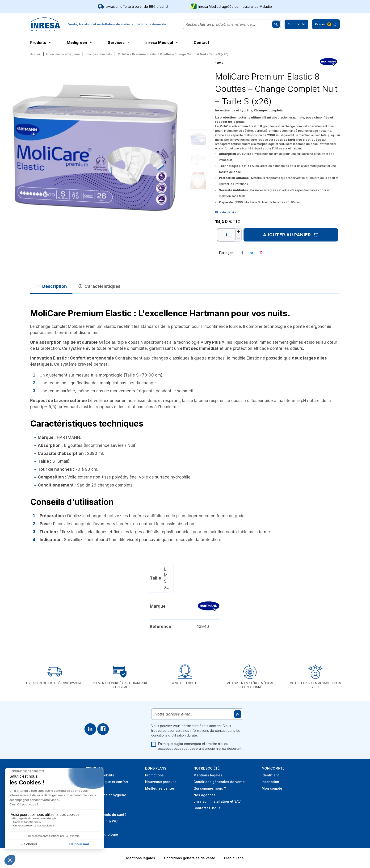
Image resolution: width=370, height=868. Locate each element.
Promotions (154, 775)
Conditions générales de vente (219, 782)
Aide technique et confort (107, 782)
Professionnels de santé (106, 815)
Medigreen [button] (80, 42)
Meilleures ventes (160, 788)
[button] (296, 24)
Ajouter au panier (291, 235)
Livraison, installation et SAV (217, 801)
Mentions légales (208, 775)
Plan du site (234, 858)
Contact (202, 42)
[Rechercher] (228, 24)
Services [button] (119, 42)
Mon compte (272, 788)
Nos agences (204, 795)
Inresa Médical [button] (162, 42)
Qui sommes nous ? (210, 788)
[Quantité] (226, 235)
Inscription (270, 782)
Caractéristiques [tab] (99, 286)
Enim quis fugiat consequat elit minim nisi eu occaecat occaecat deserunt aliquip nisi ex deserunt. (197, 746)
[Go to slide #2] (198, 160)
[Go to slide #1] (198, 139)
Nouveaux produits (161, 782)
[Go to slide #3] (198, 181)
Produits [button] (41, 42)
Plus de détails (226, 212)
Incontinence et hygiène (106, 795)
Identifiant (270, 775)
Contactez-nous (207, 808)
